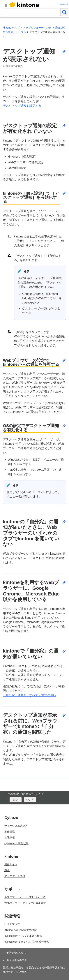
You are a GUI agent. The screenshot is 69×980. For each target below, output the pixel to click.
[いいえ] (30, 800)
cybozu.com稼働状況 (16, 843)
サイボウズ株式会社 (16, 826)
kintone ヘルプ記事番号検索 (21, 930)
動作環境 (10, 832)
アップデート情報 (15, 876)
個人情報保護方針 (17, 960)
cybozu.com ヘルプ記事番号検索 (23, 936)
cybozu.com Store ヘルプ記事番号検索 (27, 942)
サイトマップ (12, 924)
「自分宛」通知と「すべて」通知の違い (29, 695)
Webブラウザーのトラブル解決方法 (25, 903)
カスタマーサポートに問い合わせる (25, 897)
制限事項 (10, 838)
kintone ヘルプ (11, 28)
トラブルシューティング (37, 28)
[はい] (16, 800)
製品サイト (11, 864)
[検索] (64, 12)
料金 (7, 870)
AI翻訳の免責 (64, 4)
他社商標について (17, 953)
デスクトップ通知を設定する (22, 106)
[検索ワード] (32, 12)
